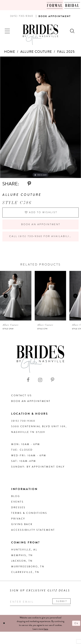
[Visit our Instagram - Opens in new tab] (40, 380)
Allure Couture (36, 52)
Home (10, 52)
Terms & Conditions (29, 513)
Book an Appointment (41, 225)
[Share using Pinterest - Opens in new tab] (29, 184)
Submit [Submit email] (62, 602)
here (46, 629)
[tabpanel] (40, 117)
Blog (16, 497)
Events (17, 502)
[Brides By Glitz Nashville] (41, 35)
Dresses (18, 508)
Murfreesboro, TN (28, 567)
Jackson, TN (22, 561)
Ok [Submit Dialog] (76, 624)
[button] (7, 31)
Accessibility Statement (33, 530)
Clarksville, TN (25, 573)
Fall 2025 (66, 52)
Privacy (18, 519)
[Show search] (73, 31)
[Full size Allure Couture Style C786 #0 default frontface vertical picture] (40, 117)
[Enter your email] (41, 602)
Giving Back (22, 525)
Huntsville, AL (24, 550)
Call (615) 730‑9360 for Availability (42, 237)
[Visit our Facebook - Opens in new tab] (28, 380)
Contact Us (22, 396)
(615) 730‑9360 (23, 421)
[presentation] (16, 296)
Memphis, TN (22, 556)
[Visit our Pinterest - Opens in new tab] (53, 380)
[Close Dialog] (4, 624)
